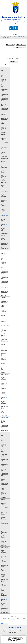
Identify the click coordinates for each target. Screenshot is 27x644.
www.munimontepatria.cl (13, 629)
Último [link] (24, 613)
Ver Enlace (6, 213)
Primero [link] (4, 613)
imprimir (14, 48)
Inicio (2, 37)
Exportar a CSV (10, 45)
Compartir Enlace (21, 48)
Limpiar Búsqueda (21, 45)
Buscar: (7, 65)
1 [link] (14, 613)
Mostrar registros (14, 59)
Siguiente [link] (18, 613)
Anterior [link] (9, 613)
